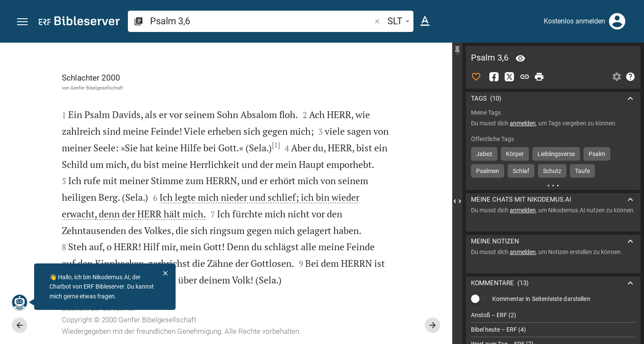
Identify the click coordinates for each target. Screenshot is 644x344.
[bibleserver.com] (79, 22)
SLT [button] (400, 21)
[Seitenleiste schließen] (457, 201)
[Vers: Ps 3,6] (520, 58)
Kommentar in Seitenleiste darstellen (541, 299)
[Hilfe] (630, 77)
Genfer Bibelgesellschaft (97, 88)
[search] (261, 21)
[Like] (476, 77)
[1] (276, 145)
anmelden (523, 123)
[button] (22, 22)
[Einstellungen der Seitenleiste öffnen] (617, 77)
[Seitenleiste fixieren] (457, 50)
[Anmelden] (617, 21)
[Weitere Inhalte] (553, 185)
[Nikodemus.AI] (20, 302)
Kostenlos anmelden (575, 21)
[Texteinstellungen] (425, 21)
